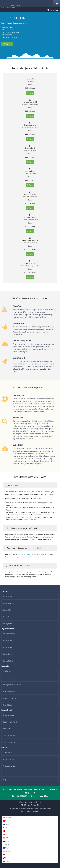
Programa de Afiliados (10, 691)
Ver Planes (7, 44)
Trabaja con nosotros (9, 766)
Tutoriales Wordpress (9, 735)
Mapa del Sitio (8, 705)
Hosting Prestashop (9, 634)
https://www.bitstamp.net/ (11, 557)
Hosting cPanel (8, 596)
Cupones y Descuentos (10, 698)
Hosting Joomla (8, 654)
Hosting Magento (8, 640)
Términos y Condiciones (10, 678)
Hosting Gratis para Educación (12, 685)
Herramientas (7, 729)
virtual (37, 317)
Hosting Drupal (8, 647)
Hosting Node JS (8, 661)
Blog (5, 780)
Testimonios (7, 773)
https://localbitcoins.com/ (27, 554)
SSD (36, 364)
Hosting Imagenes (9, 603)
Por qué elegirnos (8, 759)
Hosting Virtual (8, 624)
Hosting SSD (7, 610)
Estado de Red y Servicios (11, 722)
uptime (40, 448)
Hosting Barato (8, 617)
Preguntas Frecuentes (10, 715)
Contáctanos (7, 671)
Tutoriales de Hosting (10, 742)
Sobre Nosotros (8, 752)
